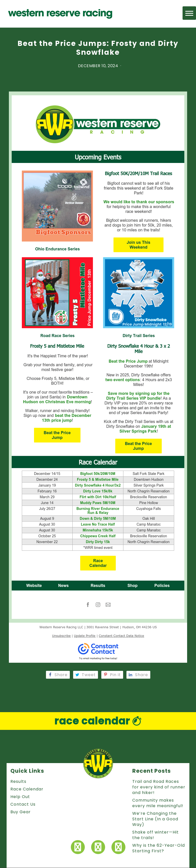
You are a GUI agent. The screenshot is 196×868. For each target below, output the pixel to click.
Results (18, 781)
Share (58, 675)
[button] (189, 13)
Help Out (20, 797)
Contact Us (23, 804)
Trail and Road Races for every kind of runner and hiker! (159, 787)
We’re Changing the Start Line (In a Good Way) (155, 819)
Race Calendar (27, 789)
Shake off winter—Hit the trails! (156, 835)
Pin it (112, 675)
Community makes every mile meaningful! (158, 803)
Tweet (86, 675)
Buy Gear (21, 812)
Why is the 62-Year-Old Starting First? (159, 848)
